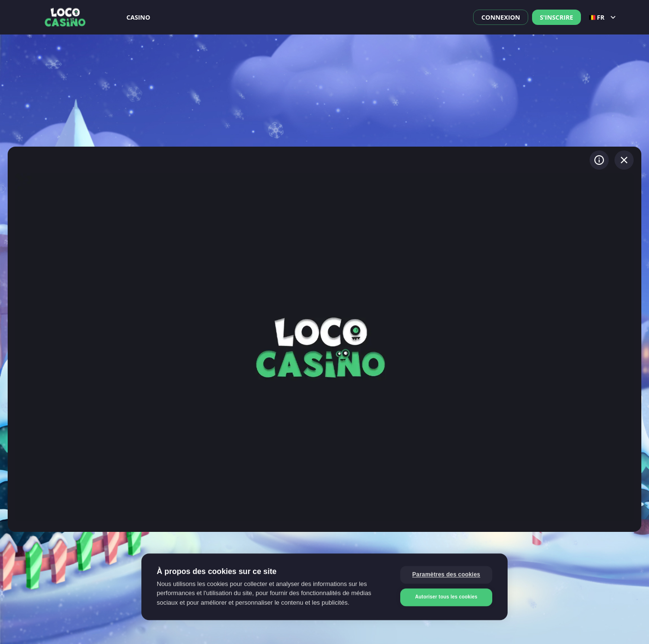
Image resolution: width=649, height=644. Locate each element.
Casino (139, 17)
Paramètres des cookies (446, 575)
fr (603, 17)
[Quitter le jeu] (624, 160)
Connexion (501, 17)
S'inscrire (556, 17)
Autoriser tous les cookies (446, 597)
